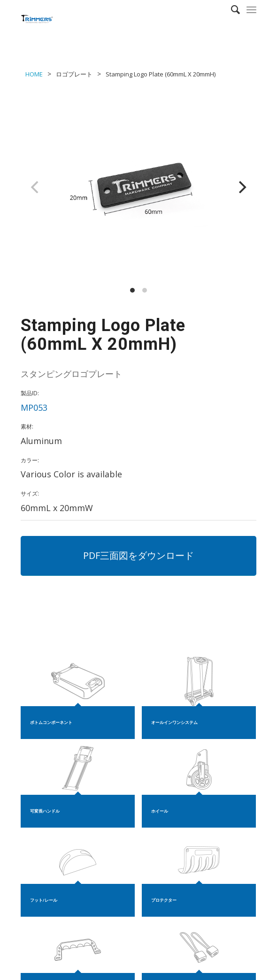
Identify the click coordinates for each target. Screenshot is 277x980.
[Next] (241, 187)
